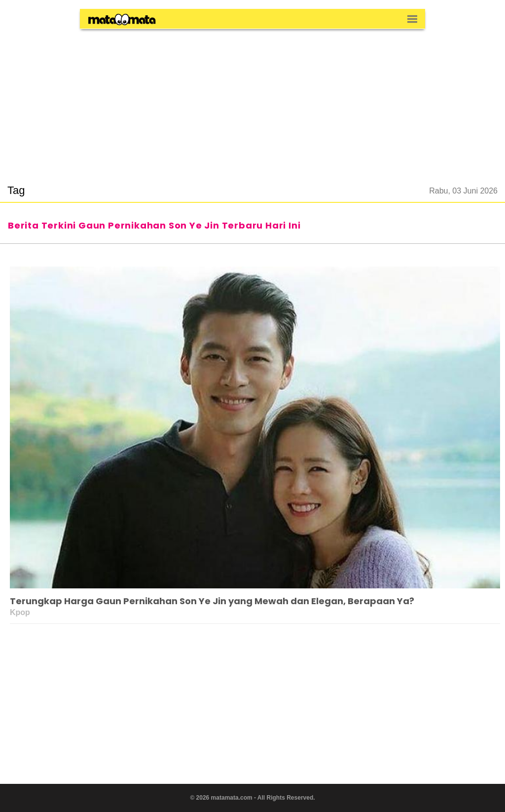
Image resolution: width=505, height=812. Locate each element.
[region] (252, 101)
